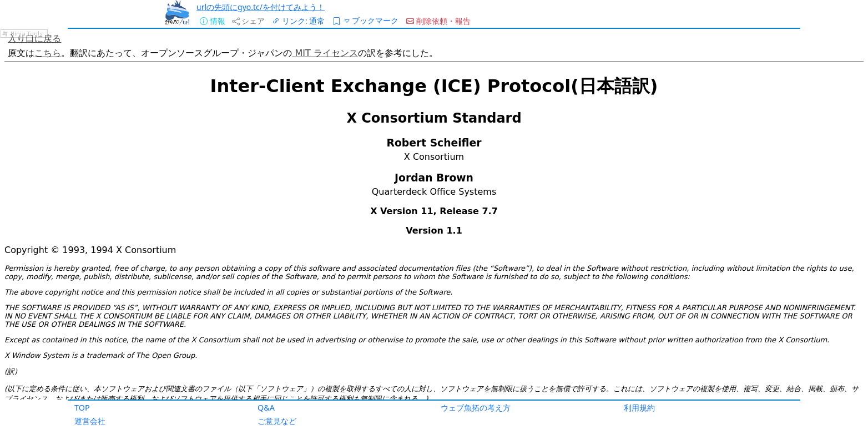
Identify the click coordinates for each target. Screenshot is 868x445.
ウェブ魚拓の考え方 (476, 408)
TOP (82, 408)
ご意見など (277, 421)
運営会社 (90, 421)
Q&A (266, 408)
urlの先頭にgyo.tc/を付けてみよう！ (261, 7)
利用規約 (639, 408)
